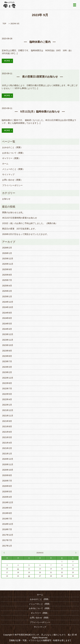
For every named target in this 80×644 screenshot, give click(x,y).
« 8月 (5, 553)
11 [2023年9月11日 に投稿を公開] (18, 569)
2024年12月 (8, 302)
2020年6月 (7, 486)
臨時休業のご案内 (40, 42)
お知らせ (6, 199)
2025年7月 (7, 280)
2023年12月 (8, 334)
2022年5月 (7, 394)
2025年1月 (7, 296)
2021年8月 (7, 426)
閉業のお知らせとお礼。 (13, 212)
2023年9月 (7, 351)
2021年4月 (7, 443)
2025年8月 (7, 275)
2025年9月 (7, 269)
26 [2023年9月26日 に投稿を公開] (29, 576)
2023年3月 (7, 367)
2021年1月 (7, 454)
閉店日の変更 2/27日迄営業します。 (19, 229)
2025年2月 (7, 291)
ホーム (5, 164)
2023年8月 (7, 356)
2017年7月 (7, 540)
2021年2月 (7, 448)
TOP (4, 24)
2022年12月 (8, 378)
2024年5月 (7, 324)
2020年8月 (7, 475)
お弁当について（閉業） (13, 153)
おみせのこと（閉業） (12, 147)
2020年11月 (8, 464)
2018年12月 (8, 524)
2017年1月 (7, 546)
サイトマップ (8, 174)
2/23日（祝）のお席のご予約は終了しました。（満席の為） (30, 223)
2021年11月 (8, 416)
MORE (7, 61)
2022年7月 (7, 389)
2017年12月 (8, 535)
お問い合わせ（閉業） (12, 180)
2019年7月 (7, 519)
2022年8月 (7, 383)
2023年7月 (7, 361)
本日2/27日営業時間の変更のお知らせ (19, 218)
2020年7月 (7, 481)
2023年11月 (8, 340)
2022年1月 (7, 405)
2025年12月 (8, 259)
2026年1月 (7, 253)
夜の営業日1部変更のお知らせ (40, 77)
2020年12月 (8, 459)
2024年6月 (7, 318)
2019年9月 (7, 508)
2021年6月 (7, 432)
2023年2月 (7, 372)
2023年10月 (8, 345)
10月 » (75, 553)
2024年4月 (7, 329)
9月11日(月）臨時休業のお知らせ (40, 112)
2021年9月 (7, 421)
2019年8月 (7, 513)
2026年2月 (7, 248)
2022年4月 (7, 399)
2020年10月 (8, 470)
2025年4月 (7, 286)
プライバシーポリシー (12, 185)
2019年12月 (8, 502)
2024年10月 (8, 307)
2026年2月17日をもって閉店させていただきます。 (26, 234)
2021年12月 (8, 410)
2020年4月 (7, 497)
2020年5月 (7, 492)
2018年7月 (7, 529)
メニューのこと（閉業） (13, 169)
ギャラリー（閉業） (11, 158)
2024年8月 (7, 313)
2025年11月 (8, 264)
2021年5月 (7, 437)
